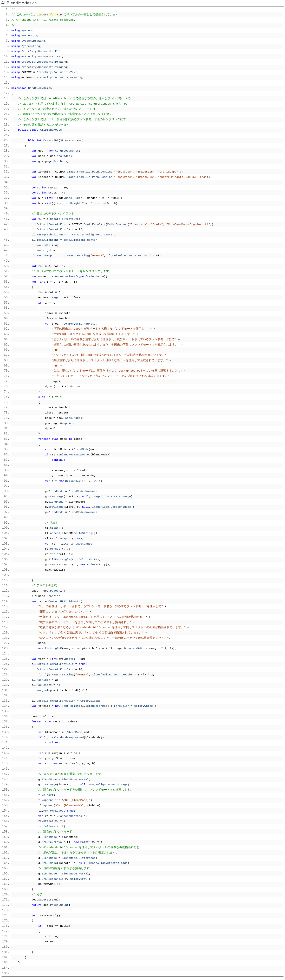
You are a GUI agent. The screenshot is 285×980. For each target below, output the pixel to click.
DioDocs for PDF (49, 15)
